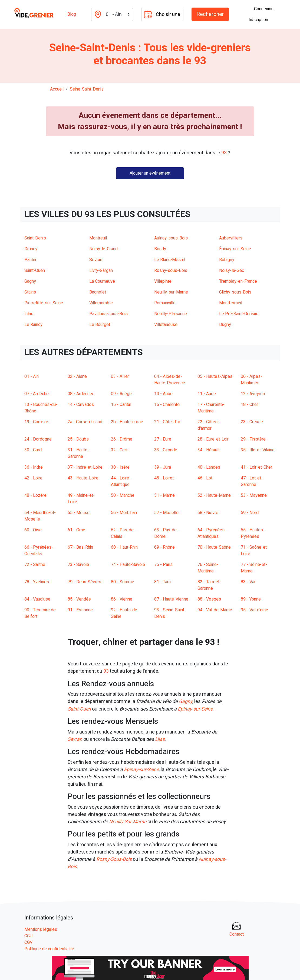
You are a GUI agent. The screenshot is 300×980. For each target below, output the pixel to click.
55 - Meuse (79, 513)
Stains (30, 292)
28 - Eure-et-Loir (213, 439)
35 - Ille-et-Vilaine (258, 450)
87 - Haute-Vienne (171, 599)
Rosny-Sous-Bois (115, 859)
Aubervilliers (231, 238)
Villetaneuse (166, 325)
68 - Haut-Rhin (124, 547)
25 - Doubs (78, 439)
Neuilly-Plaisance (171, 314)
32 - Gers (120, 450)
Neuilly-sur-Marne (171, 292)
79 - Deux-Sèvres (84, 582)
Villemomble (101, 303)
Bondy (160, 249)
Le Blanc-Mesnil (169, 260)
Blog (72, 14)
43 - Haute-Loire (83, 478)
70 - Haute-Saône (214, 547)
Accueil (57, 89)
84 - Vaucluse (37, 599)
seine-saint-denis (87, 89)
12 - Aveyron (253, 394)
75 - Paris (163, 565)
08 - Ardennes (81, 394)
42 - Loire (33, 478)
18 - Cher (249, 405)
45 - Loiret (164, 478)
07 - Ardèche (37, 394)
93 (106, 671)
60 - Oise (33, 530)
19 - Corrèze (36, 422)
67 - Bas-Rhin (80, 547)
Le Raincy (33, 325)
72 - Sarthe (35, 565)
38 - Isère (120, 467)
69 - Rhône (164, 547)
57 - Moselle (166, 513)
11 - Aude (207, 394)
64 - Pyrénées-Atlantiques (212, 533)
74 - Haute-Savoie (128, 565)
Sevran (96, 260)
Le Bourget (100, 325)
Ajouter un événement (150, 173)
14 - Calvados (81, 405)
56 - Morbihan (124, 513)
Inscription (258, 20)
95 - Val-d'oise (254, 610)
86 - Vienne (122, 599)
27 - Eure (163, 439)
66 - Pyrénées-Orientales (39, 551)
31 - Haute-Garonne (78, 453)
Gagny (30, 281)
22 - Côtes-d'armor (208, 425)
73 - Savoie (78, 565)
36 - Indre (34, 467)
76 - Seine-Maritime (208, 568)
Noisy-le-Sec (232, 271)
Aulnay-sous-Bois (171, 238)
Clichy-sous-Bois (235, 292)
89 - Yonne (251, 599)
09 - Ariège (121, 394)
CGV (28, 941)
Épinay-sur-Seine (235, 249)
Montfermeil (231, 303)
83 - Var (248, 582)
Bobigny (227, 260)
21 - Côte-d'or (167, 422)
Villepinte (163, 281)
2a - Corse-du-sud (85, 422)
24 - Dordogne (38, 439)
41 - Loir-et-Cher (256, 467)
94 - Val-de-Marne (215, 610)
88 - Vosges (209, 599)
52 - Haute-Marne (214, 495)
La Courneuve (102, 281)
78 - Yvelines (37, 582)
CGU (28, 935)
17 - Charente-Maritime (211, 408)
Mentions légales (41, 928)
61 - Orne (76, 530)
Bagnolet (98, 292)
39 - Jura (163, 467)
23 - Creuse (252, 422)
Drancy (31, 249)
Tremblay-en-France (238, 281)
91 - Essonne (80, 610)
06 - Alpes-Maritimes (251, 380)
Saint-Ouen (35, 271)
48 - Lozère (35, 495)
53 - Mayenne (254, 495)
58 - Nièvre (208, 513)
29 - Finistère (253, 439)
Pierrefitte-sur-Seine (44, 303)
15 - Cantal (121, 405)
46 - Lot (205, 478)
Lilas (29, 314)
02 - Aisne (77, 376)
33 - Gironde (166, 450)
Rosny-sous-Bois (171, 271)
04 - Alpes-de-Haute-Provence (170, 380)
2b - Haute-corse (127, 422)
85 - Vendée (79, 599)
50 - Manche (123, 495)
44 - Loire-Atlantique (121, 481)
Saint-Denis (35, 238)
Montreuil (98, 238)
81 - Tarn (162, 582)
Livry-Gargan (101, 271)
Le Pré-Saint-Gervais (239, 314)
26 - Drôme (122, 439)
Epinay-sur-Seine (197, 709)
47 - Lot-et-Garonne (252, 481)
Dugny (225, 325)
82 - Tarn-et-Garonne (209, 585)
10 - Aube (163, 394)
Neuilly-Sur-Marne (128, 821)
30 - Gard (33, 450)
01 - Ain (32, 376)
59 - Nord (250, 513)
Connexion (264, 9)
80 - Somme (123, 582)
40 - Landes (209, 467)
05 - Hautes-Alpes (215, 376)
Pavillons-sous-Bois (108, 314)
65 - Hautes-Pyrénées (253, 533)
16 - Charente (167, 405)
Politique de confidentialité (49, 948)
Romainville (165, 303)
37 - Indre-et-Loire (85, 467)
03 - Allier (120, 376)
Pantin (30, 260)
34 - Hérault (209, 450)
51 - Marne (164, 495)
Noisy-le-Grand (103, 249)
